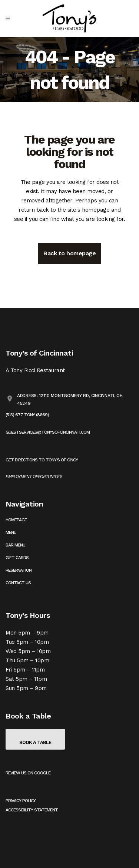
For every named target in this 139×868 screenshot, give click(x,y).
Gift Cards (17, 558)
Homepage (16, 520)
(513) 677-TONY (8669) (27, 415)
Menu (11, 532)
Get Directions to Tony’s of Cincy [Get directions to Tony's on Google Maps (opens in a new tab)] (42, 460)
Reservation (19, 570)
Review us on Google (28, 773)
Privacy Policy (21, 801)
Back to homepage (69, 253)
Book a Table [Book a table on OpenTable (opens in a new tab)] (35, 742)
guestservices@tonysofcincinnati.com (48, 432)
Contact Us (18, 583)
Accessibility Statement (32, 810)
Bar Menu (15, 545)
